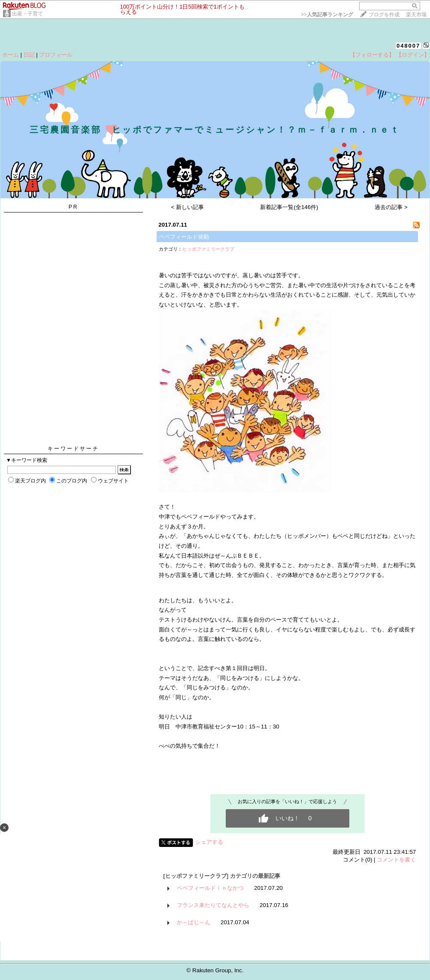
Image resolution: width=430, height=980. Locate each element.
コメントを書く (396, 860)
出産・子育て (27, 14)
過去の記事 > (391, 207)
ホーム (11, 55)
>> (327, 15)
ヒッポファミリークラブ (208, 249)
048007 (408, 46)
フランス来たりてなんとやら (213, 905)
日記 (29, 55)
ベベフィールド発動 (184, 237)
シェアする (209, 842)
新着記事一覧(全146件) (289, 207)
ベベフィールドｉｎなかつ (210, 888)
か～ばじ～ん (194, 922)
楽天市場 (416, 15)
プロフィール (56, 55)
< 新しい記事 (188, 207)
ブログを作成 (384, 15)
